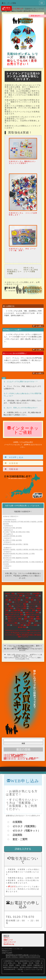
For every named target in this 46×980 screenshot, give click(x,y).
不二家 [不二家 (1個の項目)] (22, 635)
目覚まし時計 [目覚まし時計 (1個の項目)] (33, 635)
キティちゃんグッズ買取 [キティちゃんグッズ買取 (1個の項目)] (23, 630)
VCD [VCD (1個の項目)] (7, 630)
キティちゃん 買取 (11, 623)
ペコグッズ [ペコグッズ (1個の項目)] (32, 633)
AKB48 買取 (10, 594)
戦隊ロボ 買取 (29, 619)
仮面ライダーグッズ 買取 (14, 615)
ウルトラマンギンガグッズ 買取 (17, 598)
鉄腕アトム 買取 (32, 625)
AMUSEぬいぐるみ (23, 594)
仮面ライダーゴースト (33, 615)
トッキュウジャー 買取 (18, 604)
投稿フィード (8, 940)
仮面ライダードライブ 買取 (17, 617)
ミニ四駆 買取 (16, 610)
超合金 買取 (22, 627)
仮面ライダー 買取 (32, 613)
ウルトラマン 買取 (32, 596)
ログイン (7, 938)
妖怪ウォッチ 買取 (14, 619)
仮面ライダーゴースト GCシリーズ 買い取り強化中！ (20, 759)
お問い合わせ (6, 8)
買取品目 (32, 621)
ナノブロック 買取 (20, 606)
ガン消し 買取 (16, 600)
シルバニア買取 (28, 600)
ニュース (32, 606)
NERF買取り (37, 594)
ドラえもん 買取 (25, 623)
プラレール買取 (21, 608)
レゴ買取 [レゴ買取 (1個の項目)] (17, 635)
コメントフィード (10, 942)
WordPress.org (9, 944)
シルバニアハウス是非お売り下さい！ (14, 757)
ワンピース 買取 (18, 625)
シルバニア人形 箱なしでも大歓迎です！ (15, 754)
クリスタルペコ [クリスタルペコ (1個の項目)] (35, 630)
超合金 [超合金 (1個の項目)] (39, 635)
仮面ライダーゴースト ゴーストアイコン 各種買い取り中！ (21, 758)
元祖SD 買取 (35, 617)
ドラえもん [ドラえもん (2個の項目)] (15, 633)
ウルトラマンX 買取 (15, 596)
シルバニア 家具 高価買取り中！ (14, 756)
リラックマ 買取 (29, 610)
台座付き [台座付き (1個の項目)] (26, 635)
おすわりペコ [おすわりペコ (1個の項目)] (12, 630)
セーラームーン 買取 (22, 602)
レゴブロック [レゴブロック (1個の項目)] (10, 635)
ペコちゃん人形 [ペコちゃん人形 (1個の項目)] (24, 633)
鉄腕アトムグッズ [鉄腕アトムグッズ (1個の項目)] (23, 637)
